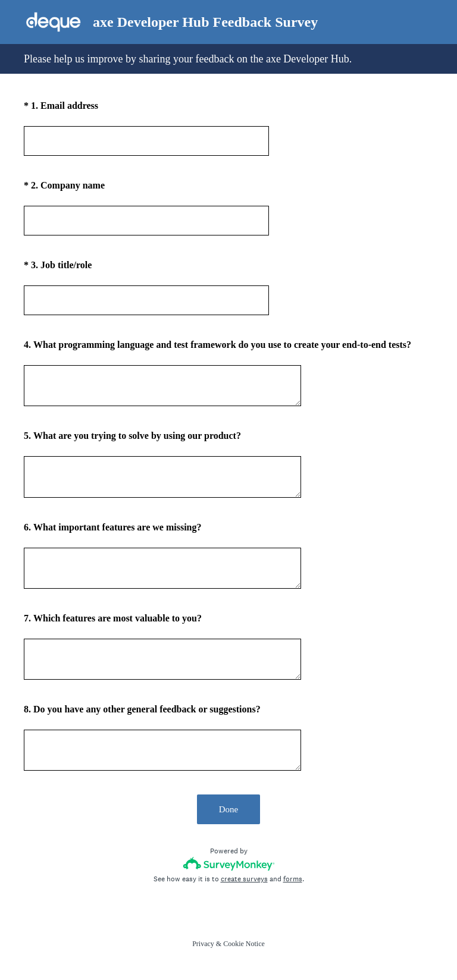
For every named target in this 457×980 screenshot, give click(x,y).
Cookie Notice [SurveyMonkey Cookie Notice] (244, 944)
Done (229, 809)
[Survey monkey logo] (229, 864)
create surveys (244, 879)
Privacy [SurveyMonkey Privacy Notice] (203, 944)
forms (293, 879)
